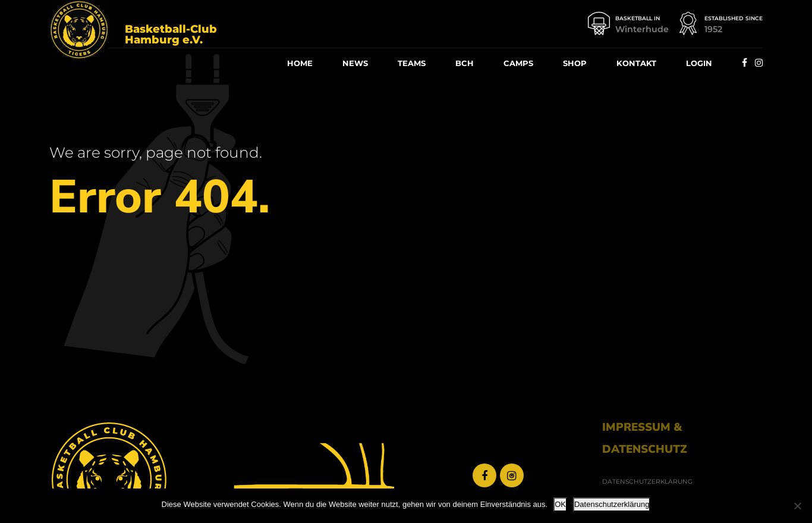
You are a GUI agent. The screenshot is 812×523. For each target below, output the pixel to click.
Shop (575, 63)
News (355, 63)
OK (560, 504)
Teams (412, 63)
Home (300, 63)
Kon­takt (636, 63)
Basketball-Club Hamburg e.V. (171, 35)
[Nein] (797, 506)
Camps (518, 63)
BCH (465, 63)
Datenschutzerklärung (612, 504)
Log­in (699, 63)
